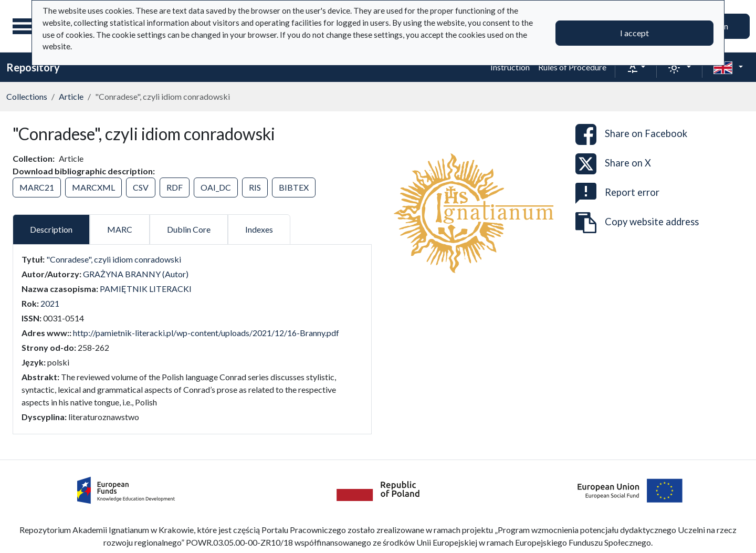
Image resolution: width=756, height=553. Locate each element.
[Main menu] (26, 26)
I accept (634, 33)
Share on (631, 134)
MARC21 (37, 187)
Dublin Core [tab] (189, 229)
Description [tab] (51, 229)
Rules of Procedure (572, 67)
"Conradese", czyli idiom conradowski (114, 259)
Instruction (510, 67)
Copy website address (637, 223)
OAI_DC (216, 187)
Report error (617, 193)
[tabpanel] (192, 338)
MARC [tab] (120, 229)
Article (71, 96)
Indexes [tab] (259, 229)
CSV (141, 187)
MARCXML (93, 187)
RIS (255, 187)
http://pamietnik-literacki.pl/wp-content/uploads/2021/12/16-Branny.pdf (206, 333)
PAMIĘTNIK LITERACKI (146, 289)
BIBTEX (294, 187)
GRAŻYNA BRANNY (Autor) (136, 274)
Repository (33, 67)
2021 (50, 303)
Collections (27, 96)
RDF (175, 187)
